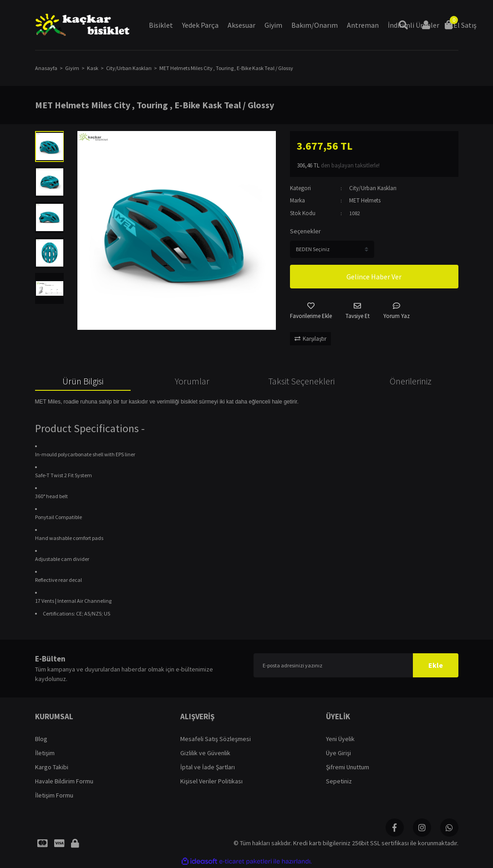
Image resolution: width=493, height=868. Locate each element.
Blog (41, 739)
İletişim (45, 753)
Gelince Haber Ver (374, 277)
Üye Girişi (338, 753)
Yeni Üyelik (340, 739)
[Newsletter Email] (356, 665)
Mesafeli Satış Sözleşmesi (216, 739)
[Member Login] (426, 25)
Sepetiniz (339, 781)
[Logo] (83, 25)
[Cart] (449, 25)
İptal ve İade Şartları (208, 767)
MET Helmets (365, 200)
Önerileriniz (411, 381)
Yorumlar (192, 381)
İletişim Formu (54, 795)
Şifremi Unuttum (348, 767)
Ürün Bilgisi (83, 381)
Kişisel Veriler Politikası (211, 781)
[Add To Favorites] (311, 311)
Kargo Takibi (52, 767)
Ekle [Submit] (436, 665)
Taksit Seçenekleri (301, 381)
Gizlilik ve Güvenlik (205, 753)
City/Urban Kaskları (373, 188)
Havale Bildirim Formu (64, 781)
